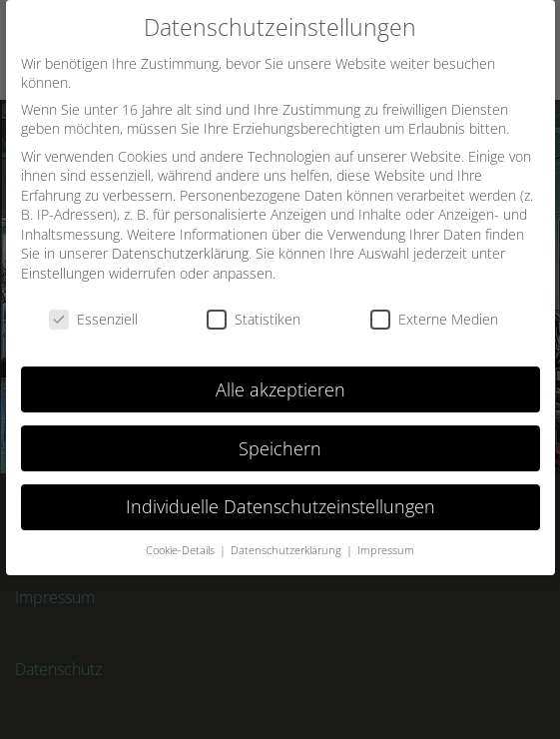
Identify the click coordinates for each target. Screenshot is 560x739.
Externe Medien (434, 319)
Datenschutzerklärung (180, 253)
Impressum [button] (386, 550)
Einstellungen (63, 273)
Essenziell (93, 319)
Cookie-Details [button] (182, 550)
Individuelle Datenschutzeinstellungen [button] (280, 506)
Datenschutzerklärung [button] (287, 550)
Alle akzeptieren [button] (280, 388)
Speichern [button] (280, 447)
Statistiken (254, 319)
